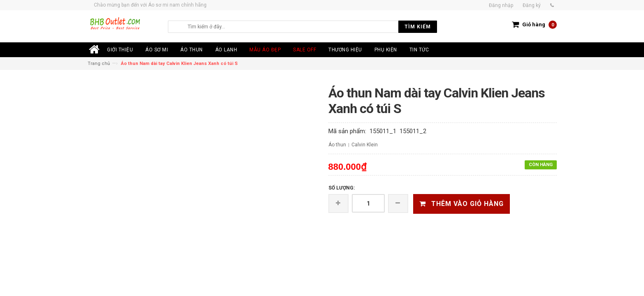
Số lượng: (342, 188)
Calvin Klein (365, 145)
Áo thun (337, 145)
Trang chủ (99, 64)
